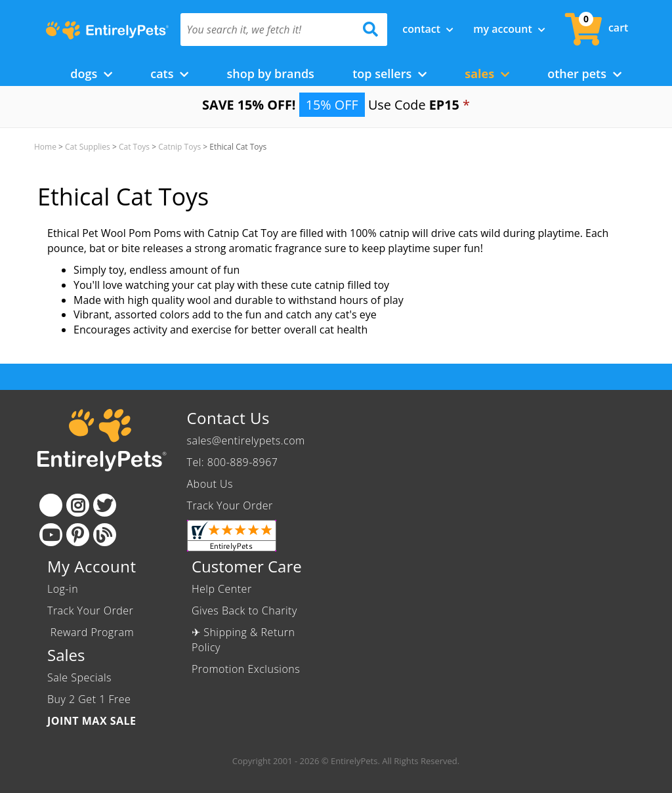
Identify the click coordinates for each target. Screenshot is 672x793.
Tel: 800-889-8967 (233, 462)
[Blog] (105, 535)
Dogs (91, 74)
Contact (428, 29)
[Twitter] (105, 505)
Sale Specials (79, 677)
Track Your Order (230, 505)
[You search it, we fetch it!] (268, 30)
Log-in (63, 589)
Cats (169, 74)
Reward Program (92, 632)
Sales (487, 74)
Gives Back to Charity (244, 611)
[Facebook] (51, 505)
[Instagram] (78, 505)
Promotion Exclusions (246, 669)
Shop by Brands (270, 74)
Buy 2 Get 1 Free (89, 699)
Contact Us (228, 418)
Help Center (222, 589)
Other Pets (584, 74)
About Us (210, 484)
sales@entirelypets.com (246, 440)
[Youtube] (51, 535)
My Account (509, 29)
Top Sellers (389, 74)
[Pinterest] (78, 535)
